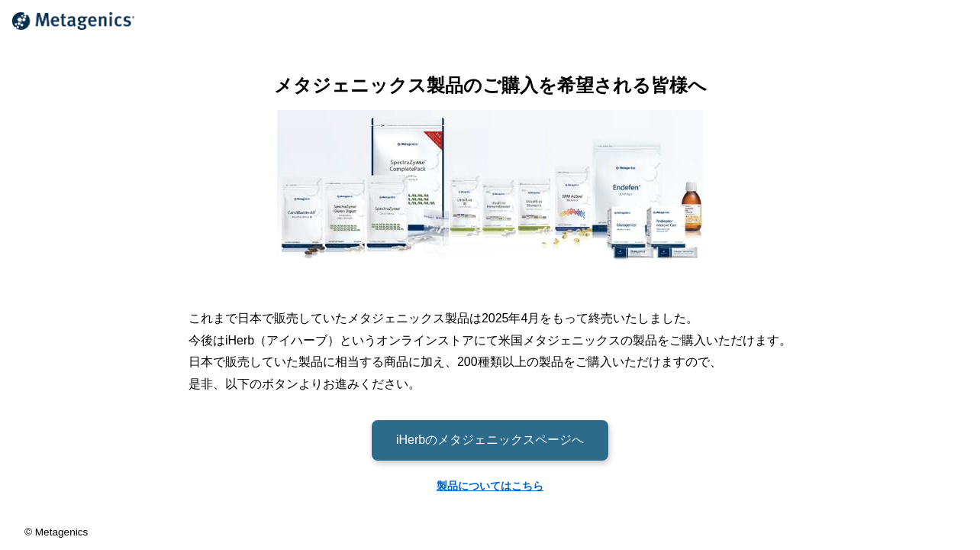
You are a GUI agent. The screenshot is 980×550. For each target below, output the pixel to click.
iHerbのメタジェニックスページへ (490, 440)
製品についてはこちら (490, 486)
